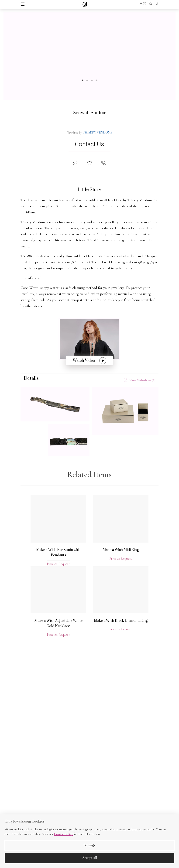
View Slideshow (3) (140, 380)
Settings (89, 845)
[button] (143, 4)
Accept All (90, 858)
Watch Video (89, 361)
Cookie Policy (63, 834)
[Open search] (151, 4)
